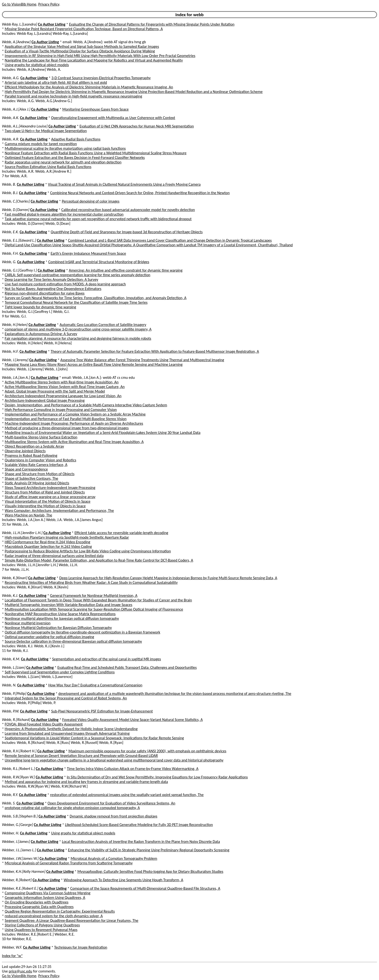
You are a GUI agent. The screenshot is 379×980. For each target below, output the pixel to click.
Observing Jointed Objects (25, 451)
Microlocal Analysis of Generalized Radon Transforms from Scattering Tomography (69, 863)
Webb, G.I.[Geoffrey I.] (19, 270)
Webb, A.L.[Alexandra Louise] (25, 126)
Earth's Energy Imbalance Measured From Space (88, 253)
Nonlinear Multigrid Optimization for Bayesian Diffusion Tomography (58, 628)
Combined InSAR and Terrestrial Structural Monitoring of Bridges (99, 262)
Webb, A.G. (11, 78)
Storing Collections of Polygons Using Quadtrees (42, 925)
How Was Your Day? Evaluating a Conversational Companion (95, 685)
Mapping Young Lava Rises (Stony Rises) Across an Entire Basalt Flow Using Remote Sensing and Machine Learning (94, 364)
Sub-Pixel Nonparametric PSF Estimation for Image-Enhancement (102, 711)
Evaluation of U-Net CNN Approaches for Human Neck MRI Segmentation (137, 126)
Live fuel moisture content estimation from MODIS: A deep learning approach (65, 284)
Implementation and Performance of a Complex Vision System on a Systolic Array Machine (75, 414)
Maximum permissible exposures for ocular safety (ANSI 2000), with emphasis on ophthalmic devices (147, 751)
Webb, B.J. (10, 193)
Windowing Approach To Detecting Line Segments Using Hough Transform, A (123, 880)
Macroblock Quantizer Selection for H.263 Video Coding (48, 546)
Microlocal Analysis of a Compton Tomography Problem (114, 858)
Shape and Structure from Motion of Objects (40, 474)
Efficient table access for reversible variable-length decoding (121, 533)
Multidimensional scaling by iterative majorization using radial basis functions (65, 148)
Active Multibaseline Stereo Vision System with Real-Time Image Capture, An (65, 387)
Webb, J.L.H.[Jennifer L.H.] (22, 533)
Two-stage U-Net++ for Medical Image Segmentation (46, 131)
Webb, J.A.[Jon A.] (16, 377)
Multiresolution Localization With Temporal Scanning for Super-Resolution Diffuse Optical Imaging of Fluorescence (94, 609)
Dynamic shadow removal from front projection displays (113, 816)
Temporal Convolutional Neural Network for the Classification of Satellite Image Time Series (76, 302)
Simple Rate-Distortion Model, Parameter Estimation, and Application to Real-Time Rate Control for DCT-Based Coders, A (99, 560)
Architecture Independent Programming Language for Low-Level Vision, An (63, 396)
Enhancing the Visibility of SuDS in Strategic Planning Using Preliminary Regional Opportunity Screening (149, 850)
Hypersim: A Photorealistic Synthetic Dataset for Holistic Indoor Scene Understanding (71, 729)
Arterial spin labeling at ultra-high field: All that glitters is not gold (56, 82)
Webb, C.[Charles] (16, 201)
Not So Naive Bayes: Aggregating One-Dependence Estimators (53, 289)
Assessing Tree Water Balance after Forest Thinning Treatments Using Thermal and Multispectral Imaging (142, 360)
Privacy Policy (49, 4)
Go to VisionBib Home (19, 4)
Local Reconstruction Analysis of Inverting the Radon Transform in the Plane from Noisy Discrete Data (141, 842)
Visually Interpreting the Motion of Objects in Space (45, 506)
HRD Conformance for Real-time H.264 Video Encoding (48, 542)
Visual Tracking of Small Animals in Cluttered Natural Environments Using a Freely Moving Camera (124, 184)
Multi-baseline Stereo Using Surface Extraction (41, 437)
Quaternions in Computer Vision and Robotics (41, 460)
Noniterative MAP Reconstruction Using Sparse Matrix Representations (60, 614)
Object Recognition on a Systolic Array (34, 446)
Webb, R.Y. (10, 795)
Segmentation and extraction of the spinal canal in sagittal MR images (107, 659)
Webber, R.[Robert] (17, 880)
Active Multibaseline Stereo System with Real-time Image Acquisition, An (62, 382)
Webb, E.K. (10, 232)
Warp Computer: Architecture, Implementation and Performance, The (59, 511)
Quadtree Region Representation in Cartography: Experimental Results (60, 911)
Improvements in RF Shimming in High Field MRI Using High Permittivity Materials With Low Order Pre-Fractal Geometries (100, 56)
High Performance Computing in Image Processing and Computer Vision (61, 410)
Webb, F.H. (10, 253)
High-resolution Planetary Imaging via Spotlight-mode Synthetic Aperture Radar (67, 537)
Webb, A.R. (11, 139)
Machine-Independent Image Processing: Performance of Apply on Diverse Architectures (74, 423)
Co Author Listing (52, 24)
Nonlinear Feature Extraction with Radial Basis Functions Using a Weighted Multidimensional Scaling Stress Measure (96, 153)
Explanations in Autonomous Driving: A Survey (41, 334)
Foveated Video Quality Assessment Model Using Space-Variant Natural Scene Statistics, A (132, 720)
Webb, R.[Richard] (16, 720)
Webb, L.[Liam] (14, 667)
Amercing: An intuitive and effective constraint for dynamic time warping (126, 270)
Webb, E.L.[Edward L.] (19, 240)
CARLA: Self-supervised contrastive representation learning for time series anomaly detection (78, 275)
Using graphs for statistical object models (37, 65)
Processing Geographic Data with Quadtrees (39, 907)
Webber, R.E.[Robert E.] (20, 888)
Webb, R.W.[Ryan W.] (18, 777)
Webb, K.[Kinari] (15, 578)
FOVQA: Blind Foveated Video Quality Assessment (44, 724)
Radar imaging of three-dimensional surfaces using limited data (54, 556)
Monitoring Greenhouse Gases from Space (96, 109)
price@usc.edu (20, 971)
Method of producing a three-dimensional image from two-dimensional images (67, 428)
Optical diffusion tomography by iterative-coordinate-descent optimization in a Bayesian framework (83, 632)
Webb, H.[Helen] (15, 325)
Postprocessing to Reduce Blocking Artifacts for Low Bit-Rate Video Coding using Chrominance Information (88, 551)
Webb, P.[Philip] (14, 694)
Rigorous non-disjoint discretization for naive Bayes (45, 293)
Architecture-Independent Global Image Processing (45, 400)
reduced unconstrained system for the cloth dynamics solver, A (54, 916)
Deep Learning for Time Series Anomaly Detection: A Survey (52, 279)
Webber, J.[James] (16, 842)
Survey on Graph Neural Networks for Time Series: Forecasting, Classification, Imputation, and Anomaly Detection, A (96, 298)
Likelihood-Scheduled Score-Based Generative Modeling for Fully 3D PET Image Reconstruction (139, 825)
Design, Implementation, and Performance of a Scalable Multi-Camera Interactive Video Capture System (86, 405)
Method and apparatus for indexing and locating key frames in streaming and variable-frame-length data (86, 782)
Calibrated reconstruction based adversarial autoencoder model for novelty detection (128, 210)
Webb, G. (9, 262)
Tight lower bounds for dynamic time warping (40, 307)
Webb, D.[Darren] (16, 210)
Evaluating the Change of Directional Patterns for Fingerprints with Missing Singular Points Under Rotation (152, 24)
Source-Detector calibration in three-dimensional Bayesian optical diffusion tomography (73, 641)
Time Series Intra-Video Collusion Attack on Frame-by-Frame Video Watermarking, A (133, 769)
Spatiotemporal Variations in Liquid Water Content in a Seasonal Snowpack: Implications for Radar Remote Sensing (94, 738)
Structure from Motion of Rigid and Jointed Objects (45, 492)
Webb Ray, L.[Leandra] (19, 24)
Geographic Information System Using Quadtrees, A (45, 898)
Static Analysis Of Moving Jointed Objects (37, 483)
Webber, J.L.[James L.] (19, 850)
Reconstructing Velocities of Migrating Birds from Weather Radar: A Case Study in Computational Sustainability (91, 582)
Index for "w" (12, 956)
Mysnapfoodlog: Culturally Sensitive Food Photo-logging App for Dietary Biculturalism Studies (150, 871)
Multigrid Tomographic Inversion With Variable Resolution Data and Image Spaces (69, 605)
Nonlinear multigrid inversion (28, 623)
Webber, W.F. (12, 947)
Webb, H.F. (10, 351)
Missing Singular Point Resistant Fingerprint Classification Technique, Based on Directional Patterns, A (84, 29)
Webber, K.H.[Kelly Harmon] (24, 871)
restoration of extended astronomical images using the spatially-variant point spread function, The (127, 795)
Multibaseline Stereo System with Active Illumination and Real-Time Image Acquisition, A (74, 442)
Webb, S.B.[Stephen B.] (20, 816)
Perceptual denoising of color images (91, 201)
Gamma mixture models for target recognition (41, 144)
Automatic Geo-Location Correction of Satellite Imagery (103, 325)
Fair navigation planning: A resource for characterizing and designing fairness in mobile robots (78, 338)
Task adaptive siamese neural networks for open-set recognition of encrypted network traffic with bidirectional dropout (98, 219)
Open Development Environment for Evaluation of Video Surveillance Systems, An (111, 803)
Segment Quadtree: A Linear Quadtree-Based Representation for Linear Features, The (72, 920)
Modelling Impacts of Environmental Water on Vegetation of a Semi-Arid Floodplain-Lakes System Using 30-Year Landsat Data (103, 433)
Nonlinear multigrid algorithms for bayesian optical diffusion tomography (62, 618)
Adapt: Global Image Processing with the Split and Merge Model (55, 391)
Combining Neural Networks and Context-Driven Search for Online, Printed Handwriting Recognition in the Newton (140, 193)
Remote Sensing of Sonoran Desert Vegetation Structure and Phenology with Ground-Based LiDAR (81, 756)
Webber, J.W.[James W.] (20, 858)
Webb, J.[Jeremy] (15, 360)
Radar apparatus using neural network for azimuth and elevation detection (63, 162)
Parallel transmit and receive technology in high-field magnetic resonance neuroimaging (73, 96)
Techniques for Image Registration (81, 947)
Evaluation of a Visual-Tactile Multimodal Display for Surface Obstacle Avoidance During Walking (80, 51)
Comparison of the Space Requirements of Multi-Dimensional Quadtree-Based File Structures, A (145, 888)
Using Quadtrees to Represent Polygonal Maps (41, 930)
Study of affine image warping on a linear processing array (50, 497)
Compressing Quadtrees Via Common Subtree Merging (48, 893)
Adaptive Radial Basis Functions (76, 139)
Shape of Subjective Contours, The (32, 478)
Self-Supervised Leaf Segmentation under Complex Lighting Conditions (60, 672)
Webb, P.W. (11, 711)
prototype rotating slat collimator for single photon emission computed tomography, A (72, 808)
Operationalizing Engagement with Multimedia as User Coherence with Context (113, 118)
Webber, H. (11, 833)
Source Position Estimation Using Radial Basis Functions (48, 167)
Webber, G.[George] (17, 825)
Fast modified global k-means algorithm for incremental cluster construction (64, 214)
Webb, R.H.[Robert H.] (19, 751)
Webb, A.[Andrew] (16, 42)
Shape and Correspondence (26, 469)
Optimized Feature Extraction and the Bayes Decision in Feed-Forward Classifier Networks (75, 158)
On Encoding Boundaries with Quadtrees (37, 902)
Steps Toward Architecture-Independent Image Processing (50, 488)
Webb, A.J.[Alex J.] (16, 109)
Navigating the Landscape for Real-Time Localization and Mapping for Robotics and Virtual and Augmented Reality (94, 60)
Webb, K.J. (10, 596)
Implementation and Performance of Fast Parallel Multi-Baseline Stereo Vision (66, 419)
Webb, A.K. (11, 118)
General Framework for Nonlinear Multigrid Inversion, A (94, 596)
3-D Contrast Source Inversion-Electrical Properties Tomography (101, 78)
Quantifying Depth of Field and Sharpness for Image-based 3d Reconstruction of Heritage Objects (127, 232)
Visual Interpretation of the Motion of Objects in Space (48, 501)
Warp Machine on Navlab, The (29, 515)
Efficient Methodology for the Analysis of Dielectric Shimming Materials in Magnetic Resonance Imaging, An (89, 87)
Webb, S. (9, 803)
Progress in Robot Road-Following (31, 455)
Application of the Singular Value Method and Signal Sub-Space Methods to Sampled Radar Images (82, 46)
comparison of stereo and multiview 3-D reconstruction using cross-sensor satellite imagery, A (78, 329)
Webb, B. (9, 184)
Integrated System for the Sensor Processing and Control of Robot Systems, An (66, 698)
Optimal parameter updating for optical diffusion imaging (50, 637)
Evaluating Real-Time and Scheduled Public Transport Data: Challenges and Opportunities (127, 667)
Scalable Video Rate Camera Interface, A (36, 465)
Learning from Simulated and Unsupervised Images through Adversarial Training (67, 733)
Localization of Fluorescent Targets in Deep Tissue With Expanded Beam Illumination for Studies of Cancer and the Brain (98, 600)
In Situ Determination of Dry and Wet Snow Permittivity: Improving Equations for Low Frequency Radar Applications (157, 777)
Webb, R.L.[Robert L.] (18, 769)
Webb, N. (9, 685)
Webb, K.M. (11, 659)
